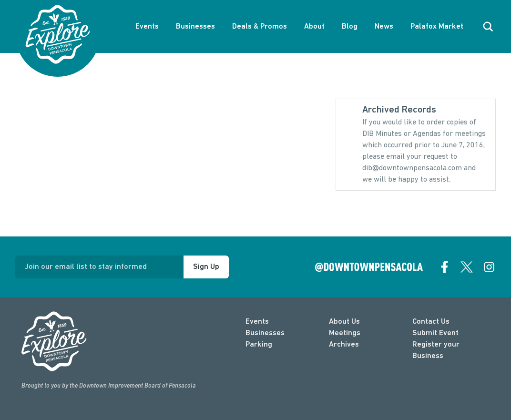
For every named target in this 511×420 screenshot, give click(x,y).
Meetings (345, 333)
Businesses (195, 27)
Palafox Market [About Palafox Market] (437, 27)
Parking (259, 345)
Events (147, 27)
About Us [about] (344, 322)
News (384, 27)
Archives (344, 345)
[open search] (488, 27)
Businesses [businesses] (265, 333)
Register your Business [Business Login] (436, 350)
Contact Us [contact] (431, 322)
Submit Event (435, 333)
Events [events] (257, 322)
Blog (350, 27)
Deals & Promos (260, 27)
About (314, 27)
